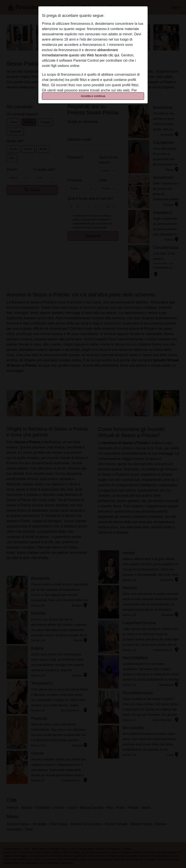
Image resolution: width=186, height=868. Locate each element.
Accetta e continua (93, 96)
